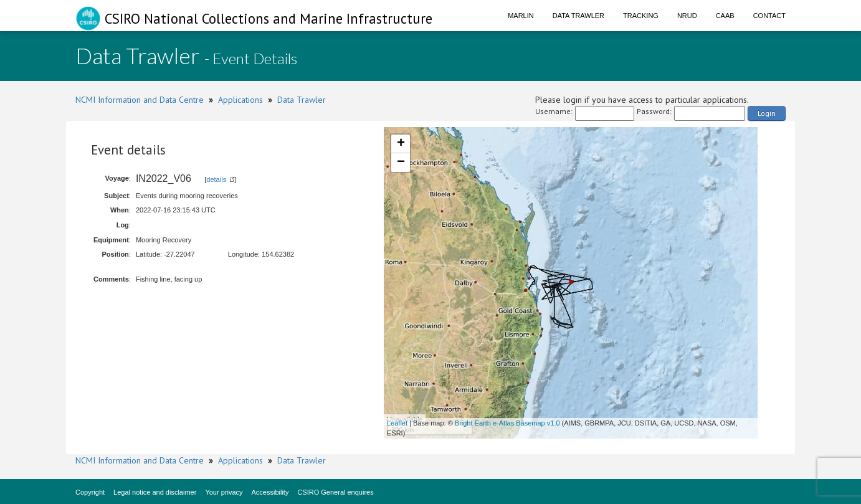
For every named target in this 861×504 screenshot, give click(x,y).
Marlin (521, 16)
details (216, 179)
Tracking (641, 16)
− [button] (401, 163)
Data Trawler (578, 16)
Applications (240, 100)
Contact (769, 16)
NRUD (687, 16)
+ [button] (401, 144)
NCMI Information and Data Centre (140, 100)
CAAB (725, 16)
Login (767, 113)
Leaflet (397, 423)
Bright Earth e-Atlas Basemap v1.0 (507, 423)
